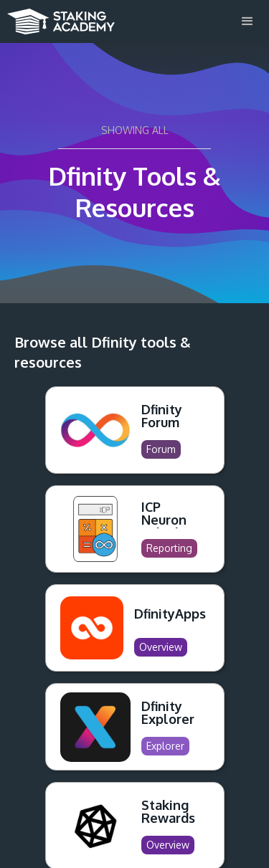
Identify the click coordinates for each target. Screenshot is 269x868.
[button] (247, 22)
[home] (57, 17)
